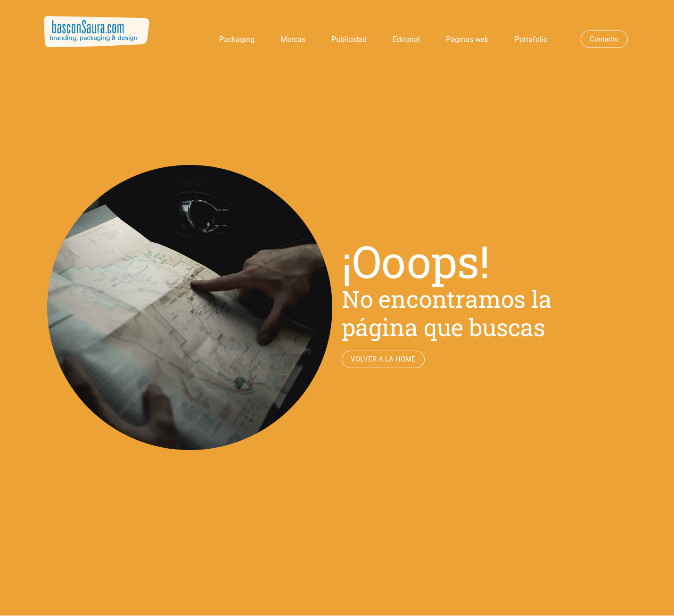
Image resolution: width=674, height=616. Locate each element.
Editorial (406, 39)
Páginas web (467, 39)
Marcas (293, 39)
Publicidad (349, 39)
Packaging (237, 39)
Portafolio (531, 39)
